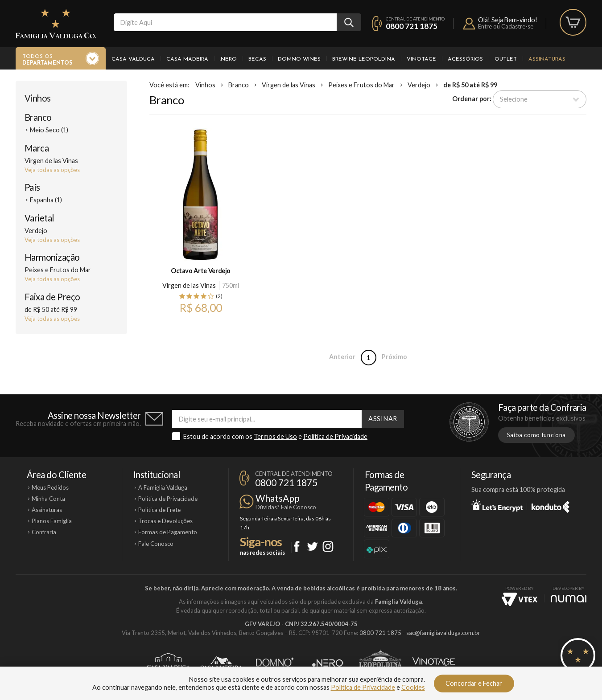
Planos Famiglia (52, 521)
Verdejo (419, 85)
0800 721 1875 (412, 26)
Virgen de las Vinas (289, 85)
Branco (38, 117)
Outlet (506, 59)
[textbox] (225, 22)
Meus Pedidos (50, 487)
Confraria (44, 532)
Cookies (413, 687)
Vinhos (38, 98)
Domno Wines (299, 59)
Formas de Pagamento (168, 532)
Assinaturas (547, 59)
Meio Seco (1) (49, 130)
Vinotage (421, 59)
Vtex (520, 599)
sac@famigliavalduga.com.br (443, 633)
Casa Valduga (133, 59)
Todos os (47, 60)
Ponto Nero (328, 663)
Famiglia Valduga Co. (56, 24)
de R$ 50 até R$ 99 (470, 85)
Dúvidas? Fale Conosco (286, 507)
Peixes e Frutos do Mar (361, 85)
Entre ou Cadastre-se (506, 26)
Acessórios (465, 59)
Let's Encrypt (497, 505)
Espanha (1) (46, 200)
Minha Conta (48, 499)
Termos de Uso (275, 436)
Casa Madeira (187, 59)
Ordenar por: (472, 99)
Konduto (550, 505)
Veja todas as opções (52, 170)
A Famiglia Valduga (163, 487)
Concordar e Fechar (474, 683)
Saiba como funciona (536, 435)
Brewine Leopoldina (364, 59)
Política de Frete (159, 510)
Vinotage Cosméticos (434, 663)
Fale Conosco (156, 544)
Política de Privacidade (335, 436)
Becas (257, 59)
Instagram (328, 546)
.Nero (228, 59)
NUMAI (569, 599)
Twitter (312, 546)
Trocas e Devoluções (165, 521)
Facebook (297, 546)
